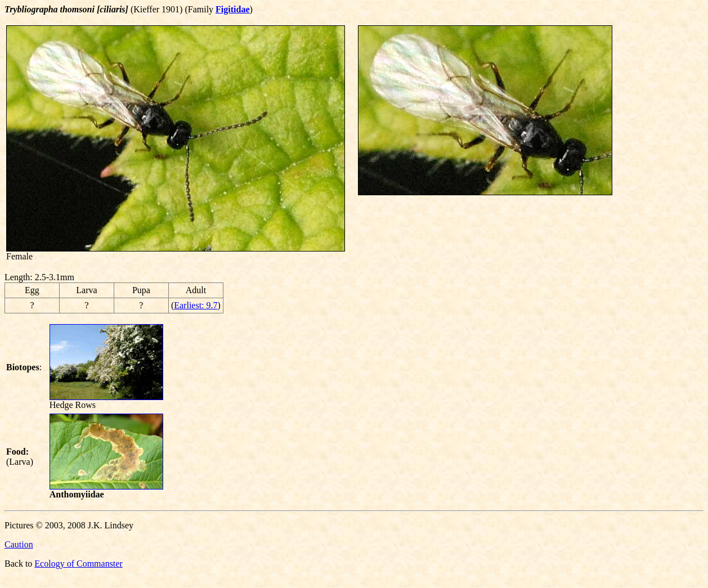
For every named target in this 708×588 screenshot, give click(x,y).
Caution (19, 544)
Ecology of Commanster (78, 564)
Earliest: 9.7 (196, 305)
